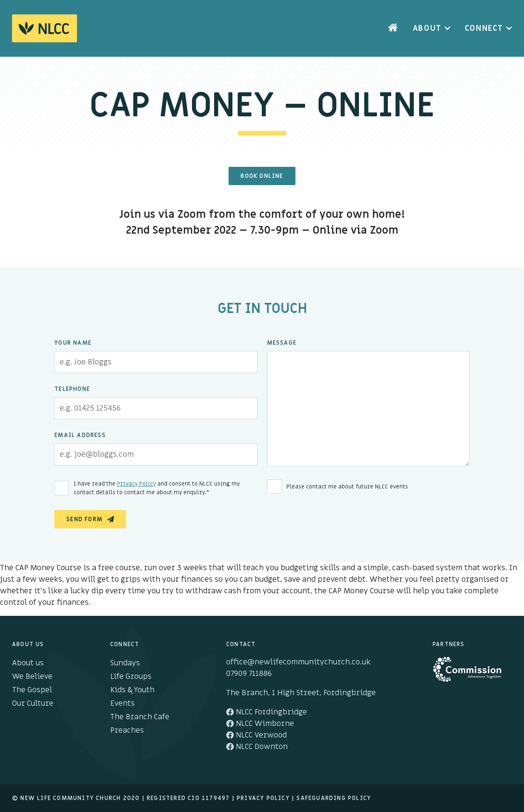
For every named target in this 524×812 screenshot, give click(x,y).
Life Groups (131, 676)
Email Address (80, 435)
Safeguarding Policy (334, 798)
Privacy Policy (136, 484)
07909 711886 (249, 674)
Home (393, 28)
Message (282, 343)
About (427, 28)
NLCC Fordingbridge (267, 712)
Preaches (127, 730)
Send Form (84, 519)
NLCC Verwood (256, 735)
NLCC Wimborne (260, 724)
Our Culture (33, 703)
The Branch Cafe (140, 717)
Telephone (72, 389)
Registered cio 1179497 (188, 798)
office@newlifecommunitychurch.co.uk (298, 662)
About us (28, 663)
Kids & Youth (132, 690)
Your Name (73, 343)
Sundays (125, 663)
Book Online (262, 176)
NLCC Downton (257, 747)
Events (122, 703)
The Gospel (32, 690)
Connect (484, 28)
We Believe (32, 676)
